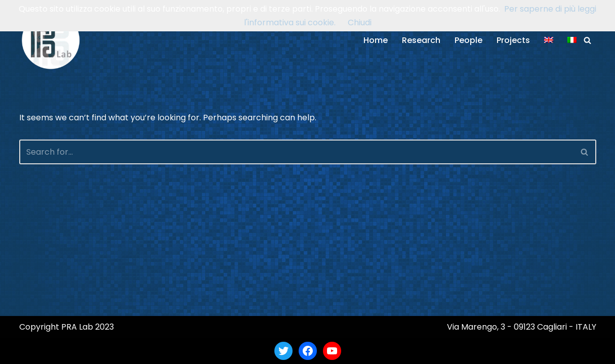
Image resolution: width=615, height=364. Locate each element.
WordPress (117, 351)
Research (421, 40)
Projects (513, 40)
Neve (29, 351)
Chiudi (360, 22)
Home (376, 40)
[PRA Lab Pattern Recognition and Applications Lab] (51, 40)
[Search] (587, 40)
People (468, 40)
